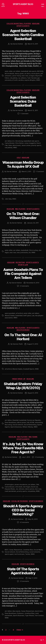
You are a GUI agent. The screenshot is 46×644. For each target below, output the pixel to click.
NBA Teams (33, 437)
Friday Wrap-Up (19, 379)
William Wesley (28, 427)
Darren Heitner (18, 44)
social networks (35, 552)
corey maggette (30, 143)
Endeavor (20, 613)
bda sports (33, 71)
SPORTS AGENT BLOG (23, 4)
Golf (19, 158)
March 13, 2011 (33, 44)
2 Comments (24, 286)
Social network (18, 425)
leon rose (25, 76)
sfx (30, 252)
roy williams (22, 78)
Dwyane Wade (10, 489)
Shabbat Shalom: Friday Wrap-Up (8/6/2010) (23, 386)
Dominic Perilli (18, 344)
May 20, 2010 (33, 519)
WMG (38, 80)
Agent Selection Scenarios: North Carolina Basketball (23, 35)
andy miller (9, 71)
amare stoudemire (21, 484)
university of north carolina (14, 80)
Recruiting (20, 262)
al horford (19, 313)
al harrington (9, 484)
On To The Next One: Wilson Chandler (23, 216)
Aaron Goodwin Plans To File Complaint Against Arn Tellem (23, 274)
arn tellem (17, 71)
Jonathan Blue (28, 550)
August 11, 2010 (33, 344)
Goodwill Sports (29, 369)
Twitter (28, 554)
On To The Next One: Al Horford (23, 337)
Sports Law (23, 265)
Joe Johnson (20, 489)
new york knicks (22, 252)
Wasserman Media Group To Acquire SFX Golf (23, 164)
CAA (37, 484)
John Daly (8, 199)
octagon (32, 76)
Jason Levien (26, 145)
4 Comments (24, 522)
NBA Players (20, 209)
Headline (36, 24)
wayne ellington (30, 80)
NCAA (32, 422)
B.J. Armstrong (18, 141)
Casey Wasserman (16, 550)
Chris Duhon (19, 143)
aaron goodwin (10, 313)
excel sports (36, 73)
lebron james (22, 422)
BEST (7, 550)
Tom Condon (39, 615)
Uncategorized (23, 330)
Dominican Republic (34, 420)
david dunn (39, 611)
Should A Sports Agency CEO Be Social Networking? (23, 510)
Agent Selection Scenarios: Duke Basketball (23, 101)
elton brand (17, 145)
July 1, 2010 (26, 457)
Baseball (16, 420)
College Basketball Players (19, 24)
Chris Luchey (33, 250)
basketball (25, 71)
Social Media (38, 550)
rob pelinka (14, 78)
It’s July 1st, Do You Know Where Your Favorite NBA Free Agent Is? (23, 448)
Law (33, 316)
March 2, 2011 (26, 171)
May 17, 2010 (33, 578)
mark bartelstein (10, 491)
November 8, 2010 (33, 283)
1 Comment (24, 114)
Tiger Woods (29, 615)
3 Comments (24, 581)
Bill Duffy (40, 71)
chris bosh (19, 487)
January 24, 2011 (33, 223)
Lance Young (16, 76)
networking (39, 422)
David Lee (34, 487)
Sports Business (16, 427)
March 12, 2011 (33, 110)
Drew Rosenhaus (10, 422)
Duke (10, 145)
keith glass (27, 316)
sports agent (9, 554)
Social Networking (30, 425)
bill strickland (9, 73)
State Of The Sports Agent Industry (23, 571)
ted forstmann (19, 554)
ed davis (27, 73)
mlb (28, 422)
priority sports (36, 145)
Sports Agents (23, 26)
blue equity (16, 611)
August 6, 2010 (33, 393)
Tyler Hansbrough (33, 78)
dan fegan (27, 487)
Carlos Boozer (10, 143)
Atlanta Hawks (10, 316)
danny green (19, 73)
